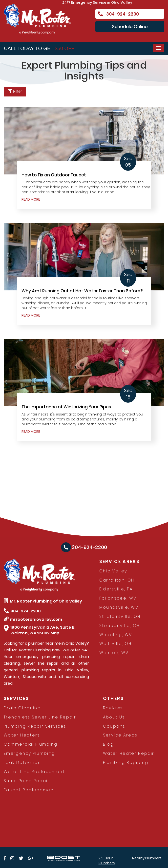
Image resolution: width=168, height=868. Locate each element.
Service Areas (120, 735)
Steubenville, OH (120, 626)
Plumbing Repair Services (35, 726)
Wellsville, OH (115, 644)
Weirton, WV (114, 653)
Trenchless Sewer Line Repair (40, 717)
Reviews (113, 708)
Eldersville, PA (116, 589)
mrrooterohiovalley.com (33, 619)
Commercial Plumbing (31, 744)
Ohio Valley (113, 571)
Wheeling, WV (116, 635)
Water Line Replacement (34, 772)
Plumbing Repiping (126, 763)
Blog (108, 744)
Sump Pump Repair (27, 781)
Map (55, 633)
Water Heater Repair (129, 753)
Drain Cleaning (22, 708)
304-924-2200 (118, 14)
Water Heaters (22, 735)
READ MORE (31, 199)
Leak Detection (22, 763)
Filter (15, 91)
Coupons (114, 726)
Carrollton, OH (117, 580)
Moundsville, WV (119, 607)
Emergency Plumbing (29, 753)
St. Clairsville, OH (120, 616)
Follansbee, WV (118, 598)
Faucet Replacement (30, 790)
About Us (114, 717)
